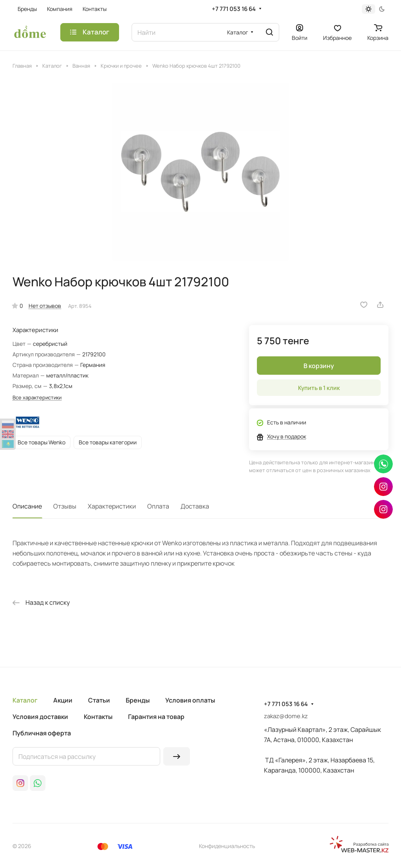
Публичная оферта (42, 733)
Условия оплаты (190, 700)
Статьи (99, 700)
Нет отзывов (45, 306)
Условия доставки (40, 717)
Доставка (195, 506)
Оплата (158, 506)
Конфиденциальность (227, 846)
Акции (63, 700)
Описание (27, 506)
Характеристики (112, 506)
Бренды (138, 700)
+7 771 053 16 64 (234, 9)
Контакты (98, 717)
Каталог (25, 700)
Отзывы (65, 506)
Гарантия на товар (156, 717)
